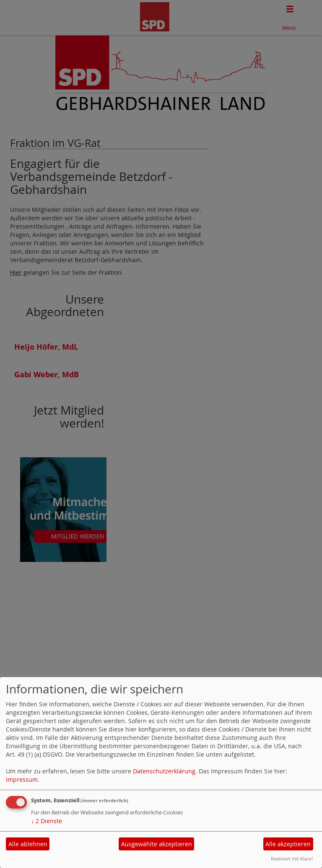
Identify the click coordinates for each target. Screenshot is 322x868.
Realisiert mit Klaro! (292, 859)
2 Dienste (47, 821)
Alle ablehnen (28, 844)
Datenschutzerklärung (164, 771)
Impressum (22, 779)
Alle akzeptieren (288, 844)
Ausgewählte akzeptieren (157, 844)
